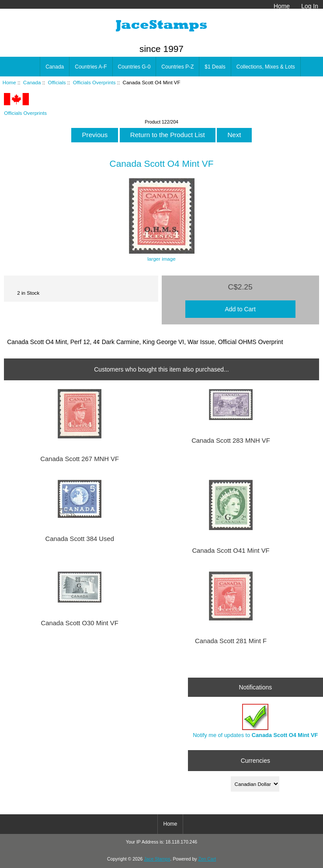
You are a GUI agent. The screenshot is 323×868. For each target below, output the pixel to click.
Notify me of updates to (255, 721)
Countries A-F (91, 67)
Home (282, 6)
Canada (32, 82)
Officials (57, 82)
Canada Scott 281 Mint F (231, 641)
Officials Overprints (94, 82)
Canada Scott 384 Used (79, 539)
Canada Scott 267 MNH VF (80, 459)
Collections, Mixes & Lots (266, 67)
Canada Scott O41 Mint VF (231, 551)
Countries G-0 (134, 67)
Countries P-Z (177, 67)
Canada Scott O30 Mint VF (80, 623)
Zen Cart (207, 859)
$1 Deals (215, 67)
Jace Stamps (157, 859)
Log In (310, 6)
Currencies (255, 761)
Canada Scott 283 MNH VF (231, 441)
